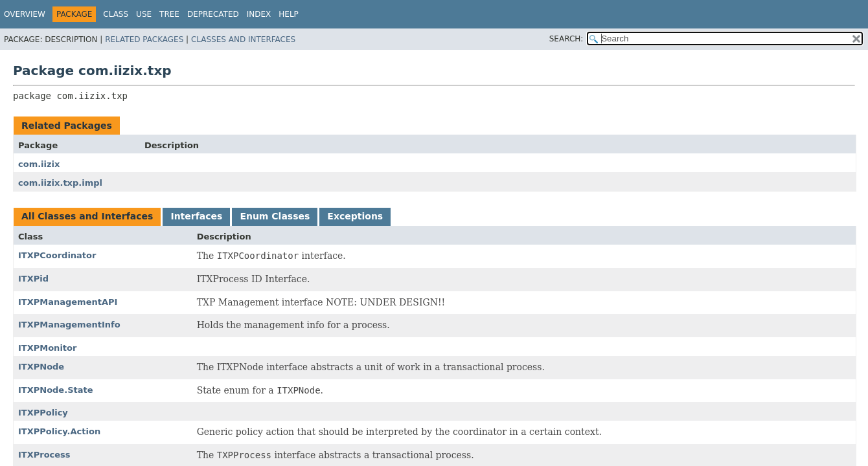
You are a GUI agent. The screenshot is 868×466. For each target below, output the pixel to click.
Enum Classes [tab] (275, 216)
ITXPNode (41, 367)
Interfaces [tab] (196, 216)
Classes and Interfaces (243, 39)
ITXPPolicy (43, 413)
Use (144, 14)
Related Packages (144, 39)
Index (259, 14)
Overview (25, 14)
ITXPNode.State (56, 390)
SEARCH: (566, 39)
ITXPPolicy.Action (59, 431)
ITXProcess (44, 455)
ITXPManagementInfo (69, 325)
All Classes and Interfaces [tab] (87, 216)
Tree (169, 14)
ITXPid (33, 279)
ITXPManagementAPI (68, 302)
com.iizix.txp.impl (60, 183)
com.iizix (39, 164)
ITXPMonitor (47, 348)
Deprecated (213, 14)
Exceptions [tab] (355, 216)
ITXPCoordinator (57, 255)
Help (289, 14)
